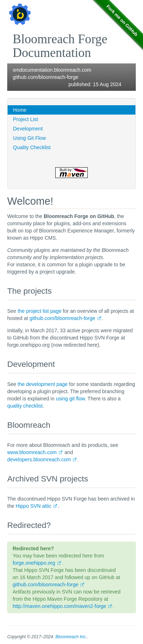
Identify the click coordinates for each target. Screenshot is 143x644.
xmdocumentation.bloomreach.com (52, 70)
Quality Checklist (32, 147)
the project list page (40, 311)
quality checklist (25, 406)
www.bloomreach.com (32, 452)
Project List (25, 119)
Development (28, 129)
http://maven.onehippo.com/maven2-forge (59, 606)
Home (20, 110)
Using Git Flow (29, 138)
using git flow (70, 399)
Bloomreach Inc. (71, 637)
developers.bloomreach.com (39, 459)
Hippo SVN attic (33, 506)
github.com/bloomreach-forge (45, 77)
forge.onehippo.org (34, 563)
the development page (43, 384)
